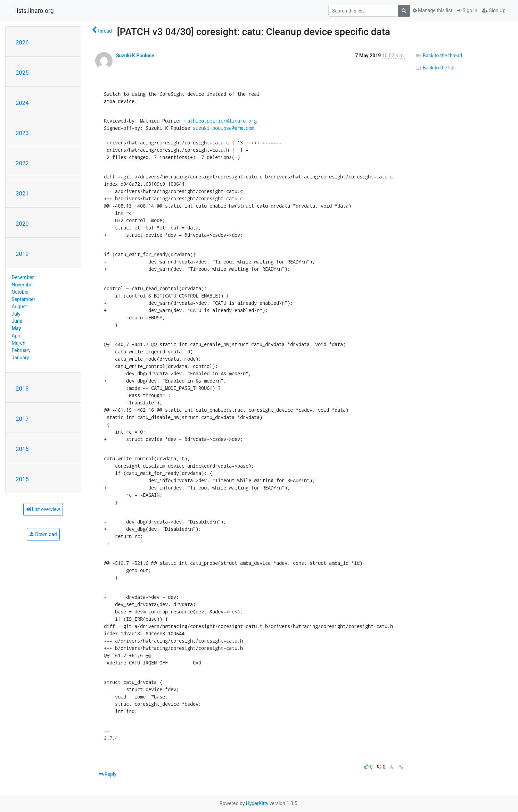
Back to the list (435, 68)
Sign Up (494, 10)
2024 (22, 103)
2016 (22, 449)
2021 (22, 193)
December (23, 277)
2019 (22, 254)
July (16, 314)
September (24, 299)
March (19, 343)
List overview (43, 509)
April (17, 336)
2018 (22, 388)
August (19, 307)
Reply (108, 774)
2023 (22, 133)
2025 (22, 73)
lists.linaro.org (35, 11)
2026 (22, 42)
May (17, 328)
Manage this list (433, 10)
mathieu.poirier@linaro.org (221, 121)
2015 (22, 479)
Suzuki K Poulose (135, 56)
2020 (22, 224)
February (21, 350)
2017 (22, 419)
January (20, 358)
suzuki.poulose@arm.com (223, 128)
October (20, 292)
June (17, 321)
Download (43, 534)
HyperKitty (257, 803)
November (23, 285)
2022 (22, 163)
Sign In (467, 10)
